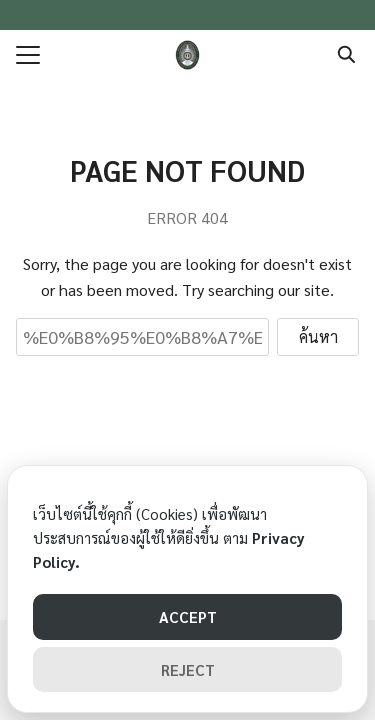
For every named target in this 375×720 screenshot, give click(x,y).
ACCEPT (188, 616)
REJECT (188, 669)
